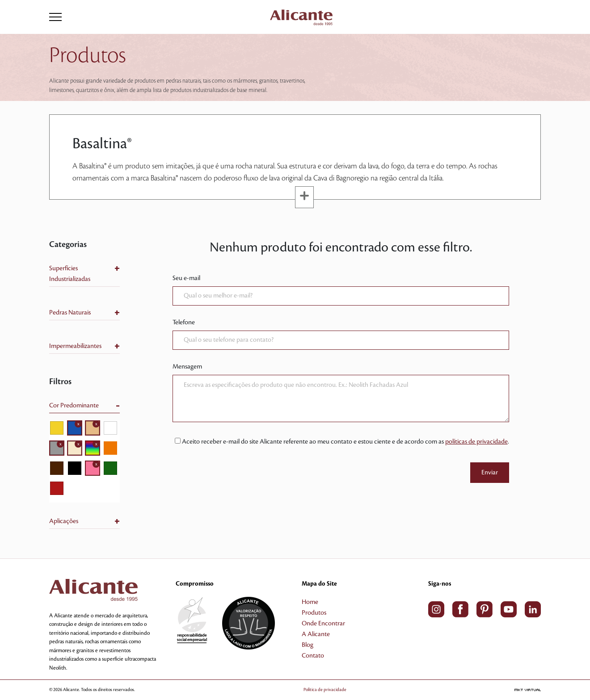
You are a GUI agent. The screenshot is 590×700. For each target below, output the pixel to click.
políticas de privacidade (476, 442)
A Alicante (316, 634)
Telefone (184, 323)
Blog (308, 645)
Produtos (314, 613)
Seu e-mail (186, 278)
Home (310, 602)
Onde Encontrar (323, 624)
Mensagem (187, 367)
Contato (313, 656)
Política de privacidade (325, 690)
